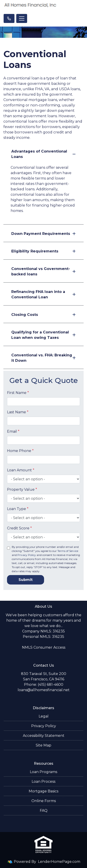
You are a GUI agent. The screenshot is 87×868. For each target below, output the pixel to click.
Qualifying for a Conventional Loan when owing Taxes (43, 335)
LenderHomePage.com (59, 862)
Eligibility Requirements (43, 251)
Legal (44, 716)
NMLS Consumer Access (44, 647)
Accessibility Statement (44, 736)
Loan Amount (21, 470)
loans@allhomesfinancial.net (44, 690)
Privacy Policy (27, 555)
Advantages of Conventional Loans (43, 154)
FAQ (44, 811)
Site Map (43, 745)
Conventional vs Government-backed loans (43, 271)
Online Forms (44, 801)
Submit (26, 580)
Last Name (18, 412)
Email (13, 431)
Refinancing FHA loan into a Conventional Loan (43, 294)
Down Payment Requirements (43, 234)
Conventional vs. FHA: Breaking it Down (43, 358)
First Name (18, 393)
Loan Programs (43, 772)
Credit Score (19, 528)
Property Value (22, 489)
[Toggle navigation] (22, 18)
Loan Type (18, 509)
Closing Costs (43, 315)
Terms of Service (68, 551)
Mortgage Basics (43, 791)
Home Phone (20, 451)
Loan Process (43, 781)
